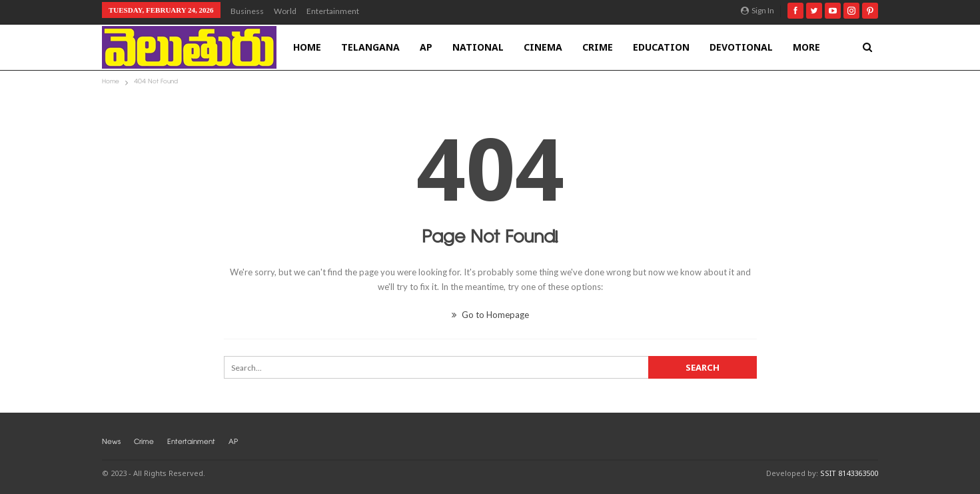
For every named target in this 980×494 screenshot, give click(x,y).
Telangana (370, 47)
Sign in (757, 10)
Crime (598, 47)
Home (307, 47)
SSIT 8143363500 (849, 473)
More (806, 47)
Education (661, 47)
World (285, 11)
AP (426, 47)
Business (247, 11)
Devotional (741, 47)
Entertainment (333, 11)
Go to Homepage (490, 315)
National (478, 47)
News (111, 443)
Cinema (543, 47)
